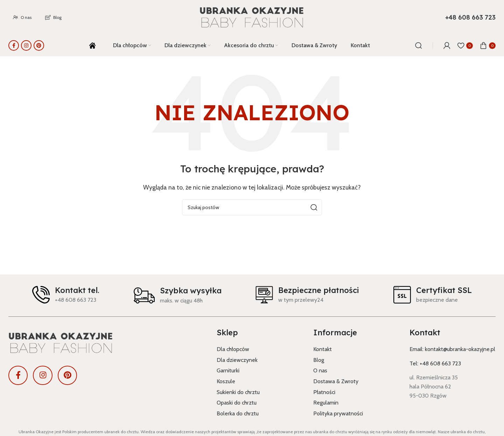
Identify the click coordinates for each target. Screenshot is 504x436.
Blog (319, 360)
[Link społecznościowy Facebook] (14, 45)
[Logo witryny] (252, 17)
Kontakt (323, 349)
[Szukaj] (419, 45)
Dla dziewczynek (237, 360)
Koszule (226, 381)
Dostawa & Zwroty (336, 381)
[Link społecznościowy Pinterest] (39, 45)
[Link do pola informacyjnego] (470, 17)
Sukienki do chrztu (238, 392)
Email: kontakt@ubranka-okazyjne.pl (452, 349)
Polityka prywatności (338, 413)
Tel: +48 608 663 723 (435, 363)
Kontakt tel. (77, 290)
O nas (320, 370)
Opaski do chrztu (237, 403)
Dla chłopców (233, 349)
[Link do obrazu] (107, 343)
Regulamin (326, 403)
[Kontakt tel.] (41, 295)
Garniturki (228, 370)
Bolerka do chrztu (238, 413)
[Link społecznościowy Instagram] (26, 45)
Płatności (324, 392)
